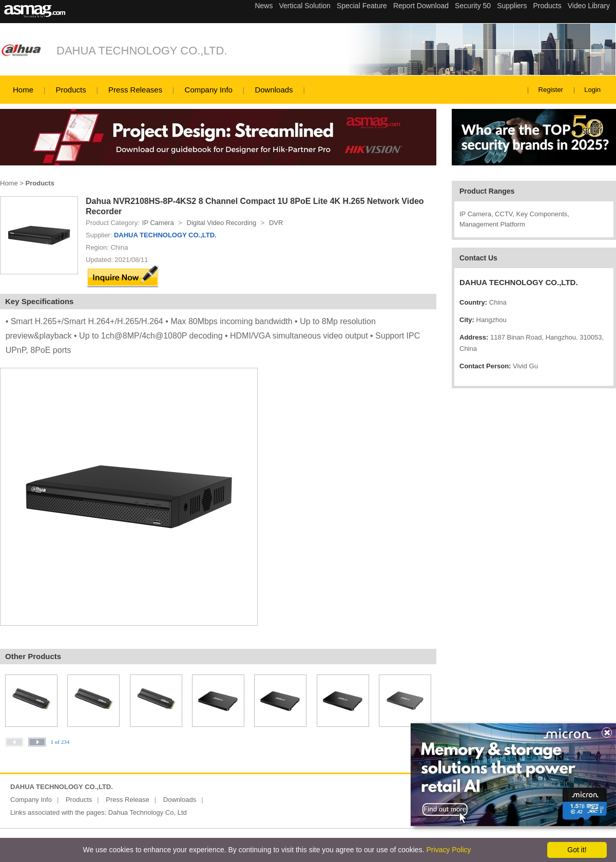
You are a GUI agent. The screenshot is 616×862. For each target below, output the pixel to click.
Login (592, 90)
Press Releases (135, 90)
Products (71, 90)
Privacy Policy (448, 850)
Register (551, 90)
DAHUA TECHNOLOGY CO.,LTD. (142, 51)
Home (23, 90)
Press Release (128, 800)
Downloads (274, 90)
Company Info (209, 90)
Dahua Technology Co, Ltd (148, 812)
